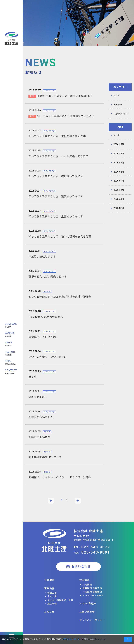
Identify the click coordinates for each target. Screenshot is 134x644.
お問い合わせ (11, 371)
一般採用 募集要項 (92, 592)
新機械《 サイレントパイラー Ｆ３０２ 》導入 (60, 477)
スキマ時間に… (38, 397)
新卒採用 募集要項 (92, 588)
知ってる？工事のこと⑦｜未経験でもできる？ (66, 116)
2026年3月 (119, 163)
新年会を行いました (41, 417)
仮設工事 (52, 593)
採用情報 (10, 353)
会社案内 (11, 325)
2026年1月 (119, 181)
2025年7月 (119, 208)
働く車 (33, 377)
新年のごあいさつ (39, 437)
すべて (117, 95)
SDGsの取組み (10, 362)
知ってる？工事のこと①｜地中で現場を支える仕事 (60, 237)
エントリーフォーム (93, 595)
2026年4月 (119, 154)
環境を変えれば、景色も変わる (48, 277)
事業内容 (9, 334)
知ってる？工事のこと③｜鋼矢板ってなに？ (56, 196)
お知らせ (8, 344)
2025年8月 (119, 199)
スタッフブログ (121, 114)
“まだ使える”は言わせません (46, 317)
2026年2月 (119, 172)
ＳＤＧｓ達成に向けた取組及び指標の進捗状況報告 (60, 297)
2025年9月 (119, 190)
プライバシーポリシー (92, 620)
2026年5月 (119, 144)
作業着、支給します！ (42, 257)
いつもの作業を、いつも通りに (48, 357)
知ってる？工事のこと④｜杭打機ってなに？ (56, 176)
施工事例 (52, 604)
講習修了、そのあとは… (43, 337)
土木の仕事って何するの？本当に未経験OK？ (65, 96)
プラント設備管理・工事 (60, 600)
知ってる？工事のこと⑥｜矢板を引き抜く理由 (57, 136)
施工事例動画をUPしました (45, 457)
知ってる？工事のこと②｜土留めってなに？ (56, 216)
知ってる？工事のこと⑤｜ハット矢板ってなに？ (58, 156)
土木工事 (52, 596)
